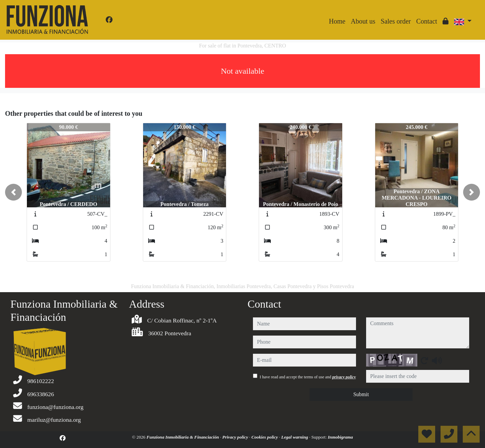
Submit (361, 394)
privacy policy (344, 377)
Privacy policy (236, 437)
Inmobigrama (340, 437)
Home (337, 21)
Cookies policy (265, 437)
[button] (13, 192)
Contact (427, 21)
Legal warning (295, 437)
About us (363, 21)
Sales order (396, 21)
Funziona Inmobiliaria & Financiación (183, 437)
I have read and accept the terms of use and (308, 377)
